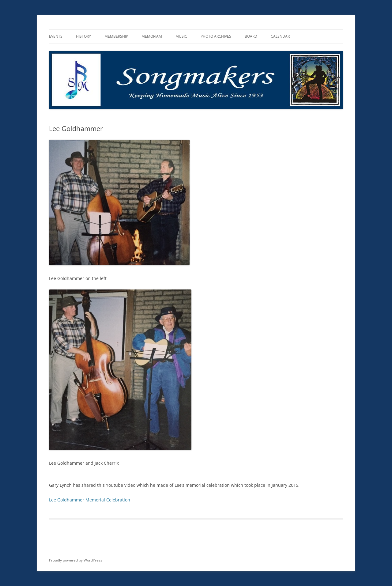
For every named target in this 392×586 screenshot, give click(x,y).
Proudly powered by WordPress (76, 560)
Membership (116, 36)
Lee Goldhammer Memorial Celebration (90, 500)
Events (56, 36)
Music (181, 36)
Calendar (280, 36)
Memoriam (152, 36)
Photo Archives (216, 36)
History (83, 36)
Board (251, 36)
